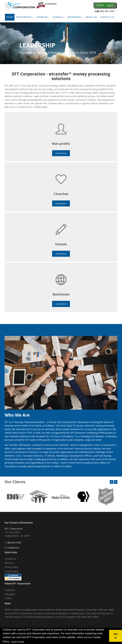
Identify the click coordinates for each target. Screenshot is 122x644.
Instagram (10, 594)
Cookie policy (11, 571)
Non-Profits (25, 17)
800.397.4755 (14, 543)
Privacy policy (12, 567)
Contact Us (107, 17)
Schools (59, 17)
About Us (91, 17)
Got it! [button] (116, 636)
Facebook (10, 590)
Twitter (8, 598)
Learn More (61, 153)
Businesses (75, 17)
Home (10, 17)
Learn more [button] (18, 642)
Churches (43, 17)
